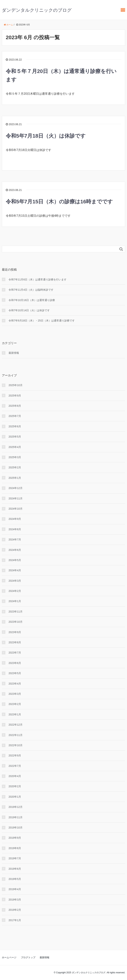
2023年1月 (15, 714)
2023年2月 (15, 704)
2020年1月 (15, 797)
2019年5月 (15, 879)
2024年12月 (16, 488)
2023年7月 (15, 653)
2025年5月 (15, 437)
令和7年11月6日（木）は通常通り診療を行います (38, 279)
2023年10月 (16, 622)
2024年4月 (15, 570)
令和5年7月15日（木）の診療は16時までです (59, 202)
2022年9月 (15, 755)
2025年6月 (15, 426)
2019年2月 (15, 910)
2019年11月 (16, 817)
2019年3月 (15, 900)
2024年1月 (15, 601)
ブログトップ (28, 957)
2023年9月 (15, 632)
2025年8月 (15, 406)
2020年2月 (15, 786)
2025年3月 (15, 457)
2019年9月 (15, 838)
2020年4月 (15, 776)
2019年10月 (16, 828)
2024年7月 (15, 539)
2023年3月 (15, 694)
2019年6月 (15, 869)
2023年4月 (15, 684)
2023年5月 (15, 673)
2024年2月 (15, 591)
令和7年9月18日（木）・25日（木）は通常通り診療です (42, 321)
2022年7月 (15, 766)
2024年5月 (15, 560)
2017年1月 (15, 920)
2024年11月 (16, 498)
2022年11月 (16, 735)
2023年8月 (15, 642)
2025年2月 (15, 467)
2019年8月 (15, 848)
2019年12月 (16, 807)
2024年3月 (15, 581)
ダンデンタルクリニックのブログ (37, 10)
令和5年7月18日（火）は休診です (46, 136)
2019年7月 (15, 858)
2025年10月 (16, 385)
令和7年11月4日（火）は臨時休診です (31, 290)
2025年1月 (15, 478)
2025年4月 (15, 447)
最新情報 (14, 353)
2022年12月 (16, 725)
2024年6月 (15, 550)
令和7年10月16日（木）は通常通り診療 (32, 300)
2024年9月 (15, 519)
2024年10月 (16, 509)
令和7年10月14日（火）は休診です (29, 310)
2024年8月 (15, 529)
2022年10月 (16, 745)
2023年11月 (16, 612)
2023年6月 (15, 663)
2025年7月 (15, 416)
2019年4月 (15, 889)
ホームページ (9, 957)
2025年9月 (15, 396)
